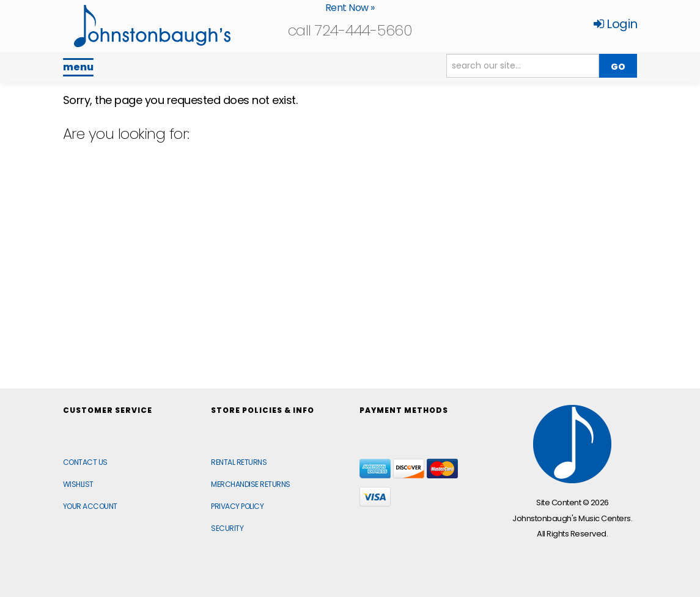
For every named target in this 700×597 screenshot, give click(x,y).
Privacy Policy (237, 506)
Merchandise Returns (251, 484)
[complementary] (611, 530)
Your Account (90, 506)
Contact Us (85, 462)
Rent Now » (350, 8)
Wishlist (78, 484)
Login (616, 24)
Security (227, 528)
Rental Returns (239, 462)
